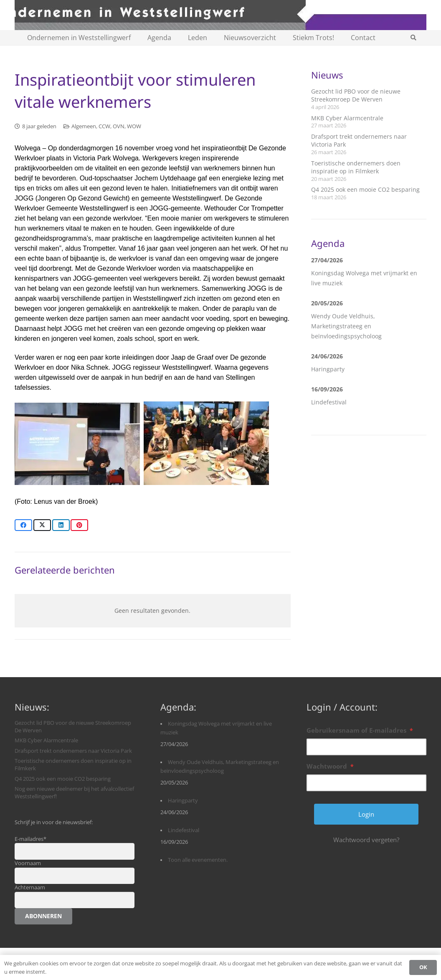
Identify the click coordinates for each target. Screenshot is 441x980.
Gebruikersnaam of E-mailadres (360, 730)
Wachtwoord (330, 766)
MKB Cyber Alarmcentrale (347, 118)
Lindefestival (329, 402)
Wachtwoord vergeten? (366, 840)
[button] (414, 38)
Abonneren (43, 916)
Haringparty (328, 369)
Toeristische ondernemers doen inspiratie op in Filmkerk (356, 167)
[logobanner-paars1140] (220, 15)
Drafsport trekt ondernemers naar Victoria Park (73, 751)
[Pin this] (79, 525)
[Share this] (23, 525)
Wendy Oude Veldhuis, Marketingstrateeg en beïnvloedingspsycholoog (346, 326)
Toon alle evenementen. (198, 860)
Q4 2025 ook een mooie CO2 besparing (365, 189)
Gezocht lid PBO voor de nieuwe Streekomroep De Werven (356, 95)
